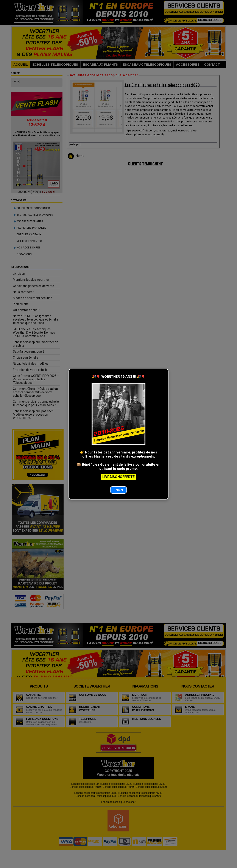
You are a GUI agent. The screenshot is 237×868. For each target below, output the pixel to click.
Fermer (119, 490)
